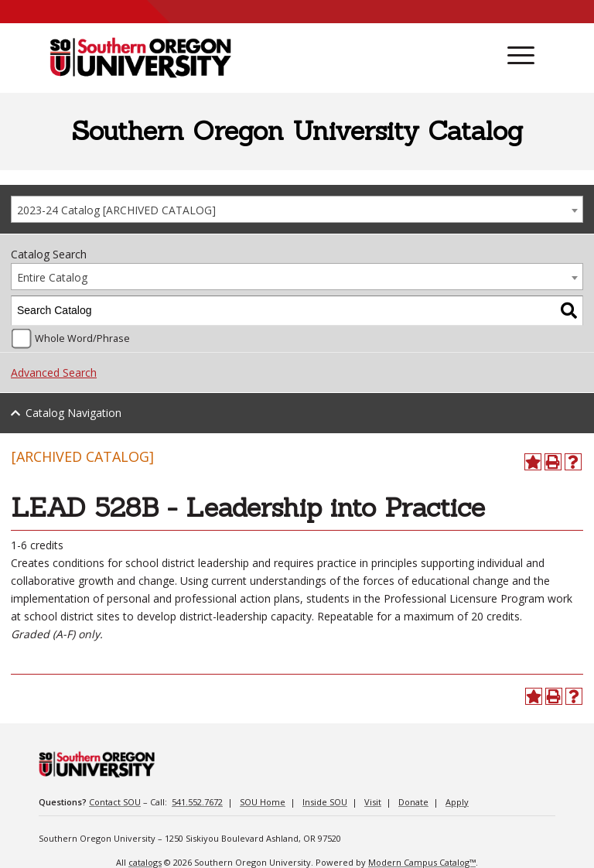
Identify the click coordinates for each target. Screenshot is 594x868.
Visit (373, 802)
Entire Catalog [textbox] (52, 277)
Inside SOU (325, 802)
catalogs (145, 862)
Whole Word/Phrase (82, 338)
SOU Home (263, 802)
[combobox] (297, 209)
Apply (457, 802)
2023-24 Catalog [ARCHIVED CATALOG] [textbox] (116, 210)
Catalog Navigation (73, 413)
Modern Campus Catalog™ (422, 862)
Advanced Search (54, 372)
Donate (413, 802)
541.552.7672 (197, 802)
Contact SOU (115, 802)
